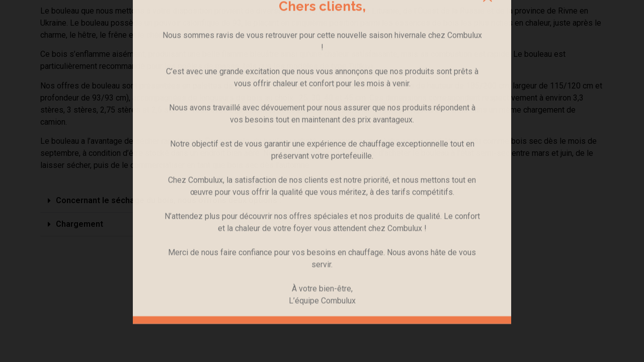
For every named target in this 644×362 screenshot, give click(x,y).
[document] (322, 181)
